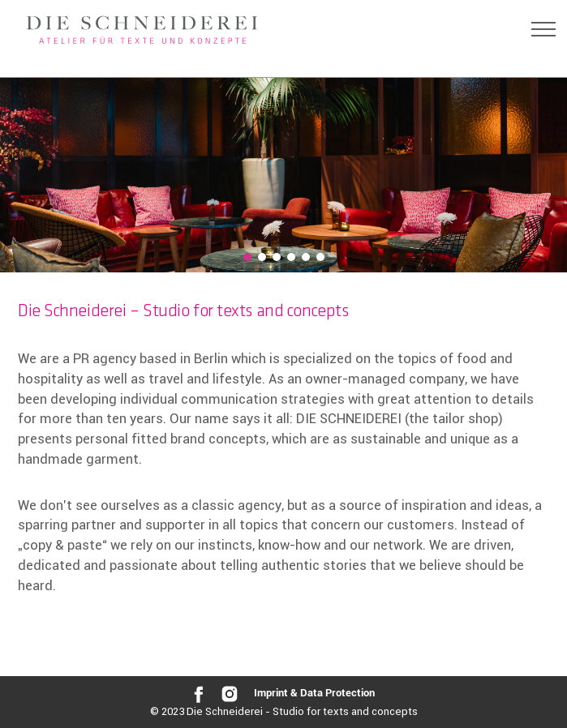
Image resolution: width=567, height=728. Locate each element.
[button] (247, 257)
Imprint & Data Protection (314, 694)
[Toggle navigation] (543, 29)
